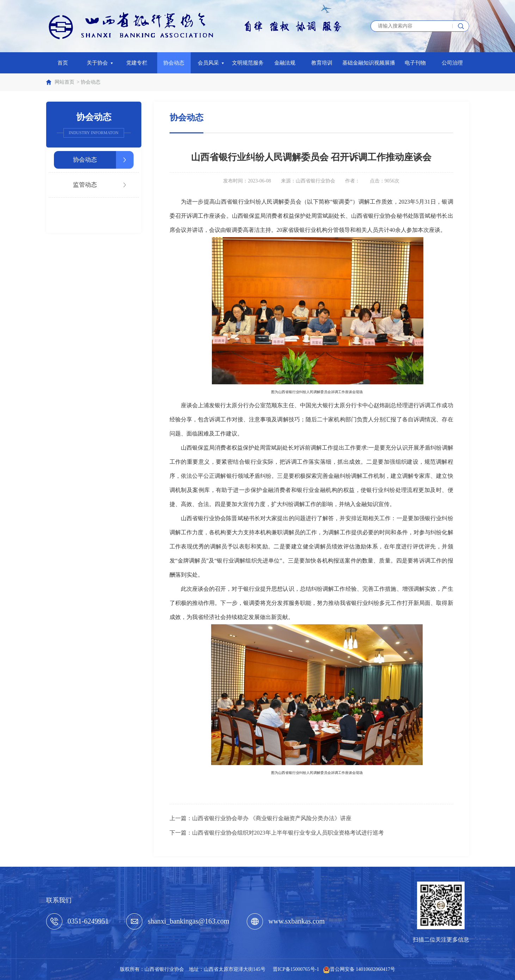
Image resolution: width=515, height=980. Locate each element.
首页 (63, 63)
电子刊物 (415, 63)
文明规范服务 (248, 63)
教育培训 (322, 63)
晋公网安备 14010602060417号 (363, 969)
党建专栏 (137, 63)
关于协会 (100, 63)
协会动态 (174, 63)
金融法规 (285, 63)
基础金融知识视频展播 (369, 63)
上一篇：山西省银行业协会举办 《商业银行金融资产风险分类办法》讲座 (260, 818)
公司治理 (452, 63)
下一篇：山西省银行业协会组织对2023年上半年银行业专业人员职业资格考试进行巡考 (277, 833)
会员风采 (211, 63)
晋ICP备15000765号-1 (296, 969)
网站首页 (65, 82)
